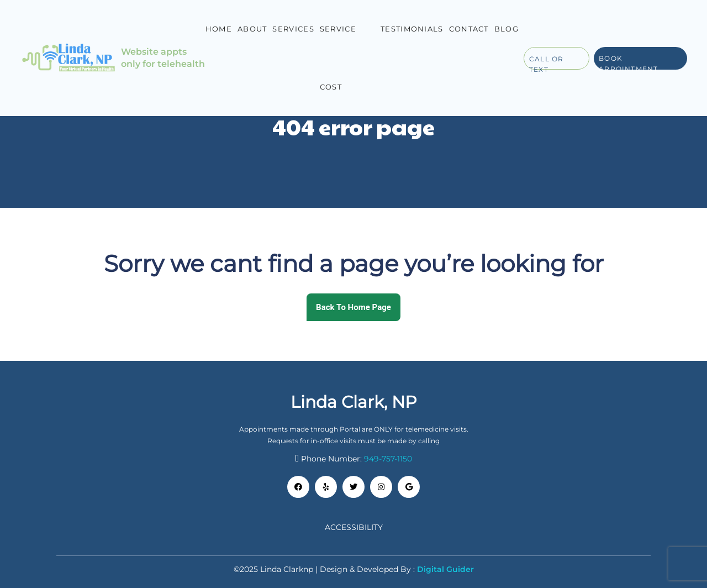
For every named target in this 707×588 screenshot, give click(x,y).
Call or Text (546, 62)
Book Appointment (628, 62)
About (252, 29)
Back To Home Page (353, 307)
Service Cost (338, 58)
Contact (469, 29)
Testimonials (412, 29)
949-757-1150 (388, 459)
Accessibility (354, 527)
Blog (506, 29)
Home (219, 29)
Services (293, 29)
